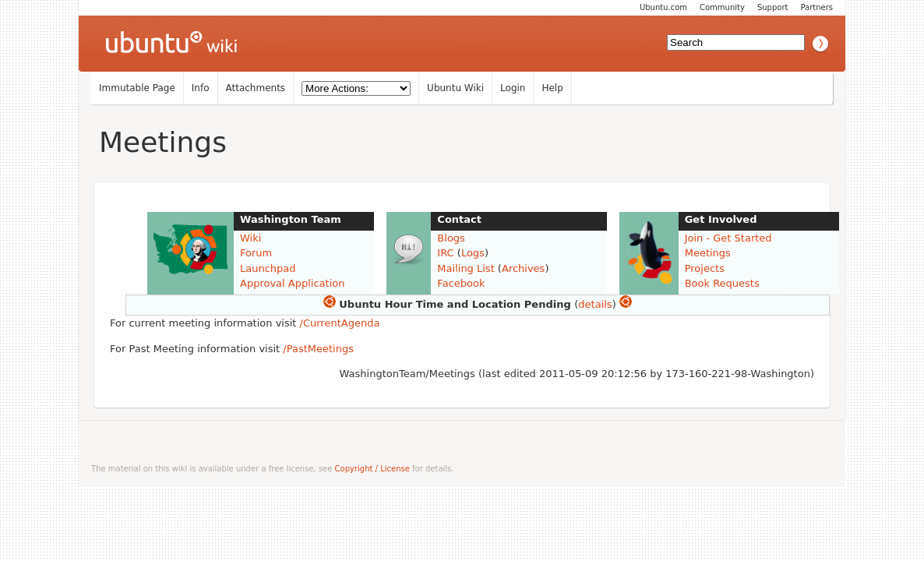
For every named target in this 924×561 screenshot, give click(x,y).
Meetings (163, 142)
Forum (256, 253)
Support (773, 7)
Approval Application (292, 283)
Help (552, 88)
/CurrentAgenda (340, 323)
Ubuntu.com (663, 7)
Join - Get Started (728, 238)
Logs (473, 253)
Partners (816, 7)
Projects (705, 268)
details (595, 304)
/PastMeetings (318, 349)
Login (513, 88)
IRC (445, 253)
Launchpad (268, 268)
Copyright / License (372, 469)
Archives (523, 268)
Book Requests (722, 283)
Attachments (256, 88)
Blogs (451, 238)
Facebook (461, 283)
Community (722, 7)
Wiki (250, 238)
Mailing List (466, 268)
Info (201, 88)
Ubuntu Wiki (455, 88)
